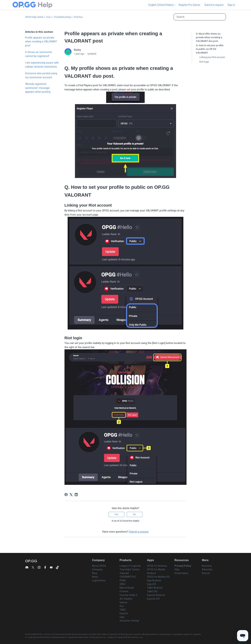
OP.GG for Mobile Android (156, 571)
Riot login (204, 62)
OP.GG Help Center (34, 17)
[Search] (200, 17)
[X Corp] (71, 495)
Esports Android (156, 595)
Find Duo (78, 17)
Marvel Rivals (127, 588)
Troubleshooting (62, 17)
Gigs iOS (151, 584)
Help (177, 569)
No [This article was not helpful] (134, 514)
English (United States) (162, 5)
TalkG (123, 610)
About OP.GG (99, 566)
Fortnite (124, 591)
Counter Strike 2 (128, 595)
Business (207, 566)
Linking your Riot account (212, 57)
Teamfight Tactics (130, 569)
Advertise (207, 569)
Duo (49, 17)
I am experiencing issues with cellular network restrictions (42, 65)
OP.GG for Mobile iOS (158, 577)
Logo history (99, 580)
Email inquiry (181, 573)
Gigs (122, 617)
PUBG (123, 580)
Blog (94, 573)
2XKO (123, 584)
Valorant (124, 573)
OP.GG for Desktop (157, 566)
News (95, 577)
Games (123, 602)
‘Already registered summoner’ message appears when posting (38, 88)
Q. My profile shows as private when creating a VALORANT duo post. (209, 37)
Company (97, 569)
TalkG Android (155, 588)
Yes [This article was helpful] (116, 514)
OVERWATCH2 (128, 577)
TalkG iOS (152, 591)
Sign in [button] (231, 5)
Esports (124, 613)
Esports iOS (153, 599)
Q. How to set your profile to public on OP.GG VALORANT (210, 49)
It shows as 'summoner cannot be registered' (39, 54)
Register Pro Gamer (189, 5)
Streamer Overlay (129, 621)
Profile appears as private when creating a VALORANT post (41, 42)
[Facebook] (66, 495)
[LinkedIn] (76, 495)
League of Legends (130, 566)
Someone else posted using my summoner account (41, 75)
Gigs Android (154, 580)
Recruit (206, 573)
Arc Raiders (126, 599)
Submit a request (214, 5)
